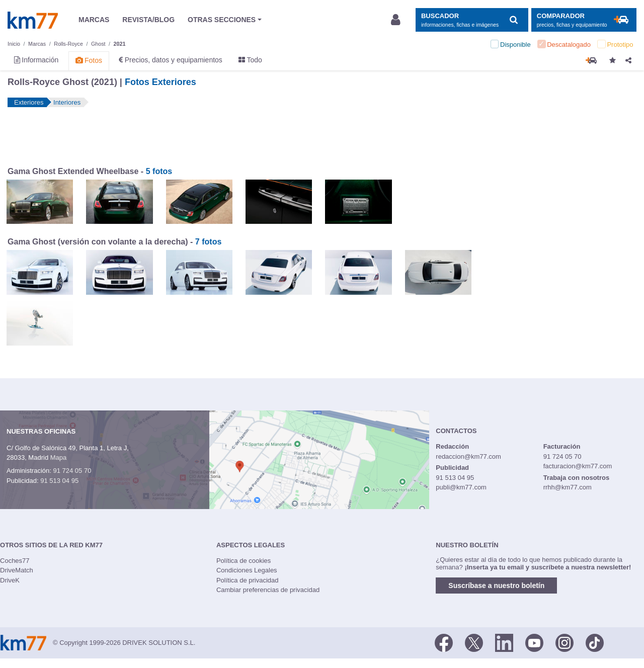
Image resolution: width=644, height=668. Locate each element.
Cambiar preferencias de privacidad (268, 590)
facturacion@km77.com (578, 466)
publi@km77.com (461, 487)
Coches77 (15, 561)
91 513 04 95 (59, 481)
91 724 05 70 (72, 471)
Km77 (33, 20)
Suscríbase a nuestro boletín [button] (496, 586)
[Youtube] (534, 642)
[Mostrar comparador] (584, 20)
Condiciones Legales (247, 570)
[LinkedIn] (504, 642)
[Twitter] (474, 642)
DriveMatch (17, 570)
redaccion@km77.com (468, 456)
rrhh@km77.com (568, 487)
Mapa (59, 457)
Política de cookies (244, 561)
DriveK (10, 580)
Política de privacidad (248, 580)
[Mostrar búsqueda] (472, 20)
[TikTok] (595, 642)
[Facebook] (444, 642)
